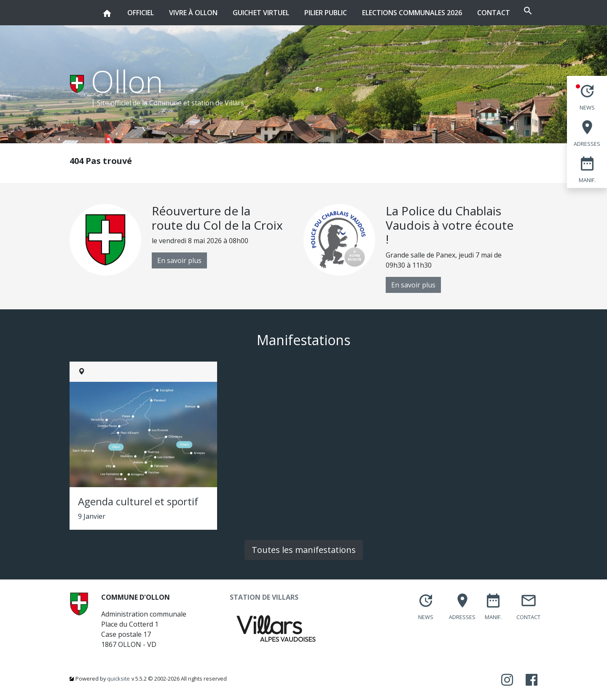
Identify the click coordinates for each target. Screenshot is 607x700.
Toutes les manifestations (304, 550)
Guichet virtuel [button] (236, 9)
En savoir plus (179, 260)
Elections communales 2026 (387, 13)
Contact (469, 13)
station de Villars (218, 103)
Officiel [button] (116, 9)
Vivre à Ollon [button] (168, 9)
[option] (187, 240)
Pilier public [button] (301, 9)
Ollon (127, 81)
